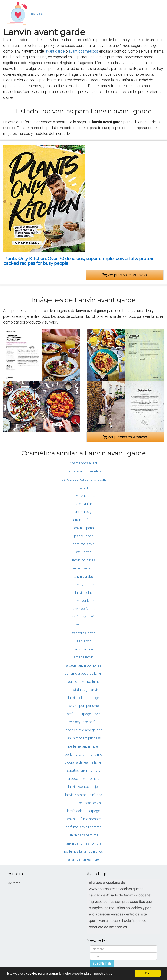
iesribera (37, 13)
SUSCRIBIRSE (102, 964)
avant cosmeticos (83, 51)
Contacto (14, 883)
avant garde (55, 51)
